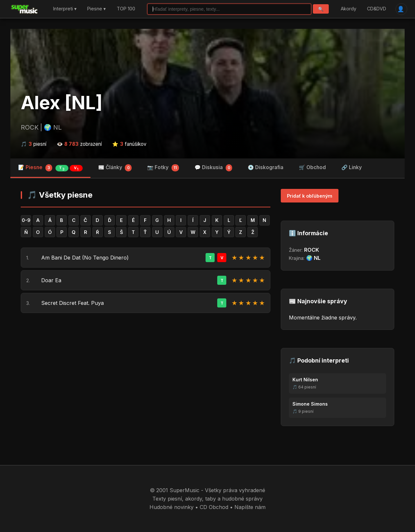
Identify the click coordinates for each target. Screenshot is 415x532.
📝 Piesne (50, 168)
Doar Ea (51, 280)
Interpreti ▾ (65, 9)
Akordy (349, 9)
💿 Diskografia (266, 167)
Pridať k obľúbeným (310, 196)
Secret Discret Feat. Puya (72, 303)
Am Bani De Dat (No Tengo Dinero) (85, 258)
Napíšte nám (250, 507)
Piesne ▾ (96, 9)
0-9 (26, 220)
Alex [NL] (62, 103)
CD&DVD (377, 9)
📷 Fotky (163, 168)
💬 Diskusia (213, 168)
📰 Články (115, 168)
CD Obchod (214, 507)
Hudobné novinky (172, 507)
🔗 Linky (352, 167)
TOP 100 (126, 9)
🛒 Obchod (312, 167)
